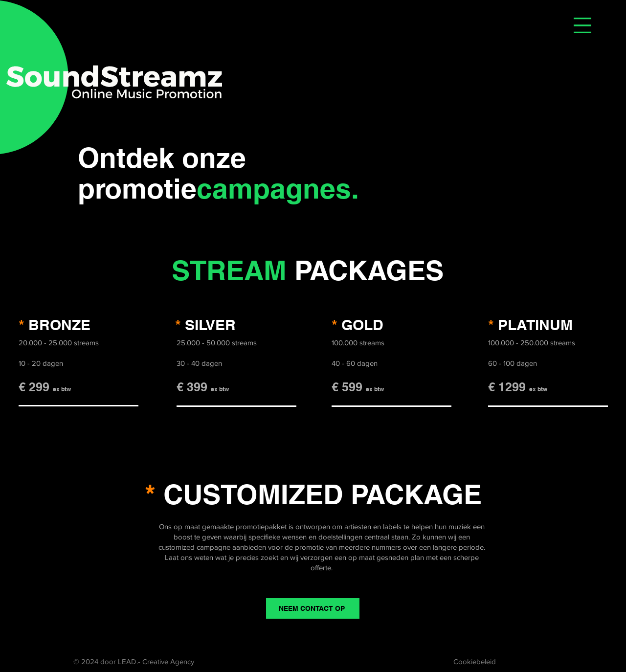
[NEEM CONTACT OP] (313, 608)
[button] (582, 25)
